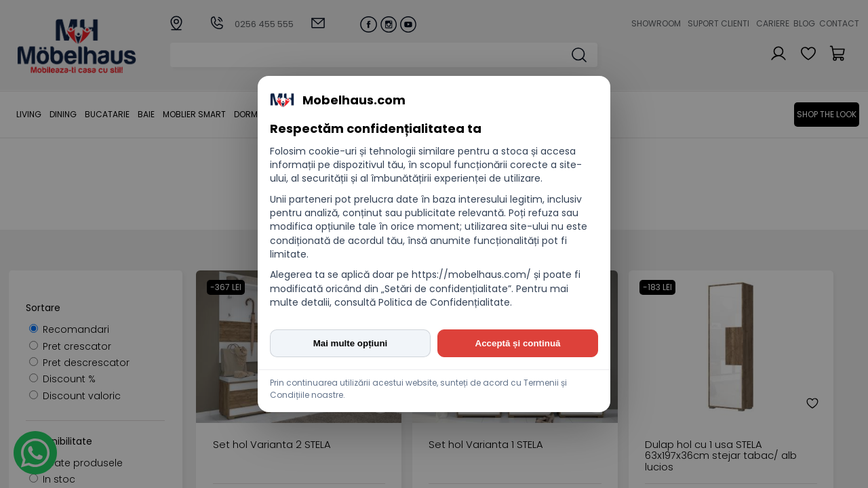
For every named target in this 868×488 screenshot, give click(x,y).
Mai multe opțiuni (351, 343)
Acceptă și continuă (518, 343)
